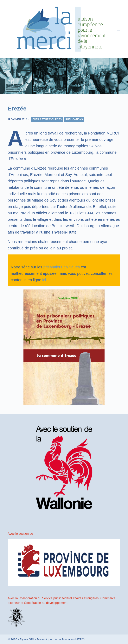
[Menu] (118, 29)
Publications (74, 119)
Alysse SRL (27, 639)
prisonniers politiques (61, 267)
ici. (45, 280)
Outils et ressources (47, 119)
